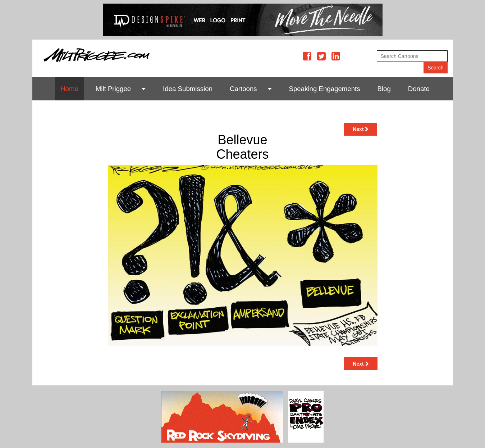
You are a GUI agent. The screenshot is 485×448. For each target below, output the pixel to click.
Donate (419, 89)
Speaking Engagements (325, 89)
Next (360, 129)
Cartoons (243, 89)
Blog (384, 89)
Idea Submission (188, 89)
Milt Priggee (113, 89)
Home (69, 89)
